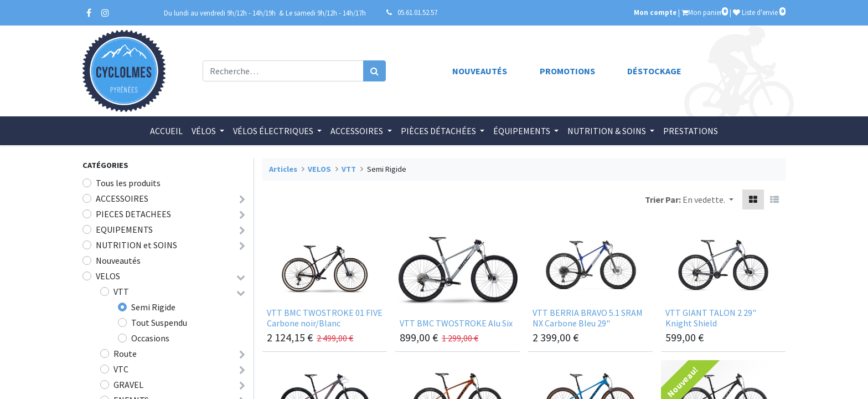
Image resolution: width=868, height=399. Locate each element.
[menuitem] (166, 131)
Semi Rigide (153, 307)
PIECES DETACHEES (133, 214)
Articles (283, 169)
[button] (708, 199)
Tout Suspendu (159, 323)
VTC (121, 369)
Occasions (150, 338)
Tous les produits (128, 183)
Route (125, 354)
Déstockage (654, 71)
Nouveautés (480, 71)
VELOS (108, 276)
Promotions (567, 71)
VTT (121, 291)
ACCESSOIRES (122, 198)
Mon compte (655, 12)
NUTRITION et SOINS (136, 245)
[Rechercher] (374, 71)
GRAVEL (128, 385)
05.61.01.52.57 (417, 12)
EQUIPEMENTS (124, 229)
